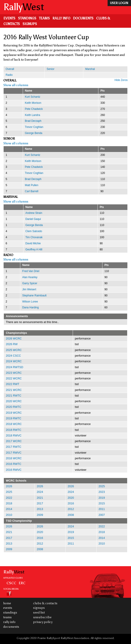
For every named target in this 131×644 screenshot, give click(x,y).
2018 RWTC (14, 430)
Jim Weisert (29, 289)
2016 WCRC (14, 458)
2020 (71, 498)
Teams (44, 18)
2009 (40, 515)
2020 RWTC (14, 407)
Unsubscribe (42, 617)
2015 (102, 503)
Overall (10, 69)
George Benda (34, 133)
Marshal (90, 69)
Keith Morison (33, 103)
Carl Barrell (32, 191)
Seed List (39, 613)
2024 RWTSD (15, 367)
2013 (40, 509)
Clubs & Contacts (45, 603)
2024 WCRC (14, 361)
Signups (30, 24)
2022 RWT (13, 384)
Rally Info (61, 18)
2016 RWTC (14, 464)
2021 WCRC (14, 390)
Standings (27, 18)
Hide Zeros (121, 80)
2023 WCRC (14, 373)
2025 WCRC (14, 350)
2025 (102, 486)
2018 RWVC (14, 436)
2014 (9, 509)
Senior (50, 69)
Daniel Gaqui (33, 219)
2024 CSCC (13, 356)
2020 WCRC (14, 401)
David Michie (33, 243)
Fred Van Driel (31, 271)
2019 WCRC (14, 413)
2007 (102, 515)
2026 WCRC (14, 339)
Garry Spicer (30, 283)
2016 (71, 503)
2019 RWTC (14, 418)
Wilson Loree (30, 302)
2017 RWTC (14, 447)
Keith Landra (33, 115)
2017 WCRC (14, 441)
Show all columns (16, 85)
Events (9, 18)
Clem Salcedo (34, 231)
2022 (9, 498)
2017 (40, 503)
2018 (9, 503)
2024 (40, 492)
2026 (9, 486)
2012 (71, 509)
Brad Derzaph (33, 121)
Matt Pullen (32, 185)
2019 (102, 498)
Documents (83, 18)
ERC (22, 583)
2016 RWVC (14, 470)
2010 (9, 515)
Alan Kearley (30, 277)
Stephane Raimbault (34, 295)
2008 (71, 515)
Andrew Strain (34, 213)
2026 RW (12, 344)
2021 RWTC (14, 396)
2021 (40, 498)
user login (119, 3)
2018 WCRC (14, 424)
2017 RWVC (14, 453)
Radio (9, 75)
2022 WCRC (14, 379)
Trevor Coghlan (34, 127)
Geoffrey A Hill (34, 249)
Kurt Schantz (33, 97)
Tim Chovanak (34, 237)
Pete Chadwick (34, 109)
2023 (102, 492)
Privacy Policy (43, 622)
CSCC (11, 583)
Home (7, 603)
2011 (102, 509)
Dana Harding (30, 307)
